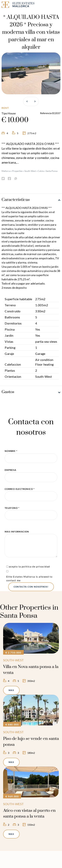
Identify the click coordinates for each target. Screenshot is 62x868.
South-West (30, 171)
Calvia (41, 171)
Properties (17, 171)
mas (11, 690)
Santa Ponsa (52, 171)
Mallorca (6, 171)
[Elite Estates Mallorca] (15, 5)
